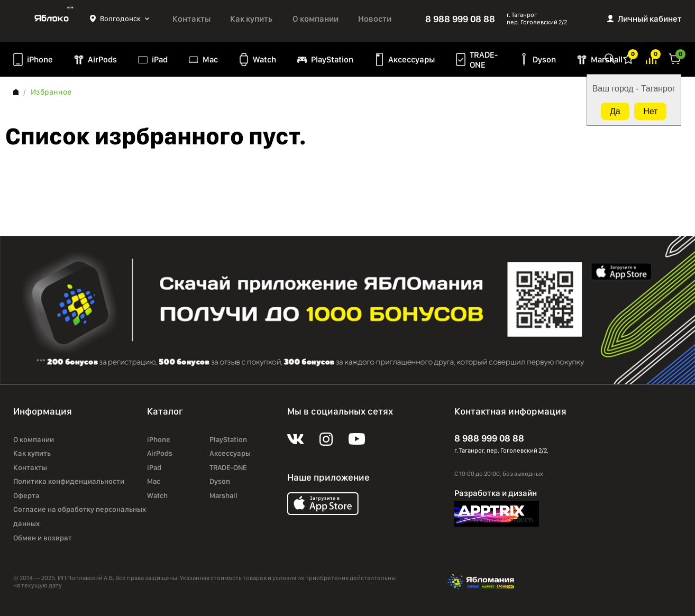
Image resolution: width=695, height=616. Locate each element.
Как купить (251, 19)
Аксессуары (411, 59)
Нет (650, 111)
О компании (316, 19)
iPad (160, 59)
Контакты (191, 19)
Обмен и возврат (43, 538)
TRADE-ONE (484, 60)
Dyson (544, 59)
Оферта (26, 495)
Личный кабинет (650, 19)
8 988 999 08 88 (460, 19)
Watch (264, 59)
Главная (16, 92)
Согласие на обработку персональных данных (80, 516)
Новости (375, 19)
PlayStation (332, 59)
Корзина (675, 58)
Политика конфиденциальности (69, 481)
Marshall (607, 59)
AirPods (102, 59)
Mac (210, 59)
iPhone (40, 59)
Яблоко (52, 19)
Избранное (628, 58)
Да (615, 111)
